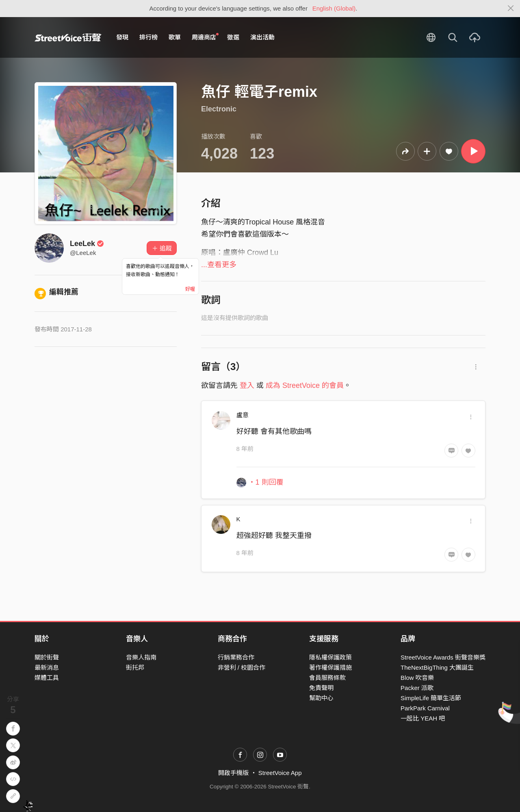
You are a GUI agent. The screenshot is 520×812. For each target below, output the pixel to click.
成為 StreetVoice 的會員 (305, 385)
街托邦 (135, 667)
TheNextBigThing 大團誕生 (437, 667)
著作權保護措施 (330, 667)
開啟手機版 (233, 773)
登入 (247, 385)
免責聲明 (321, 688)
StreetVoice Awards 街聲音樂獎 (443, 657)
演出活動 (262, 37)
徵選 (233, 37)
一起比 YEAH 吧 (423, 718)
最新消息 (47, 667)
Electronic (219, 109)
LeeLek (87, 244)
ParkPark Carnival (425, 708)
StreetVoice (68, 37)
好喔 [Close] (190, 289)
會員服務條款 (327, 678)
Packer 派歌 (417, 688)
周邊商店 (205, 37)
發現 (122, 37)
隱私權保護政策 (330, 657)
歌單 (175, 37)
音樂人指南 (141, 657)
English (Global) (334, 8)
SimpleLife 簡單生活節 (431, 698)
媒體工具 (47, 678)
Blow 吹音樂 (417, 678)
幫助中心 (321, 698)
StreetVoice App (280, 773)
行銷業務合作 (236, 657)
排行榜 (148, 37)
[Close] (511, 9)
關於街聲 (47, 657)
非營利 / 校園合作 (242, 667)
